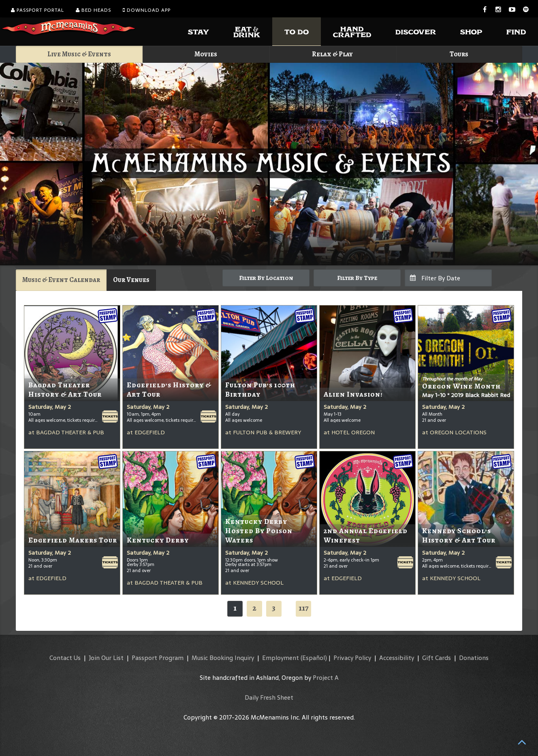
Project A (326, 678)
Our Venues (131, 280)
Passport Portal (37, 10)
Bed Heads (93, 10)
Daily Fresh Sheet (269, 697)
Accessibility (397, 658)
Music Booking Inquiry (223, 658)
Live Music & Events (79, 54)
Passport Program (158, 658)
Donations (474, 658)
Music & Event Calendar (61, 280)
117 (303, 608)
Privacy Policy (352, 658)
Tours (459, 54)
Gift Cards (437, 658)
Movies (206, 54)
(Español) (314, 658)
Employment (281, 658)
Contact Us (65, 658)
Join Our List (106, 658)
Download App (147, 10)
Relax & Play (332, 54)
